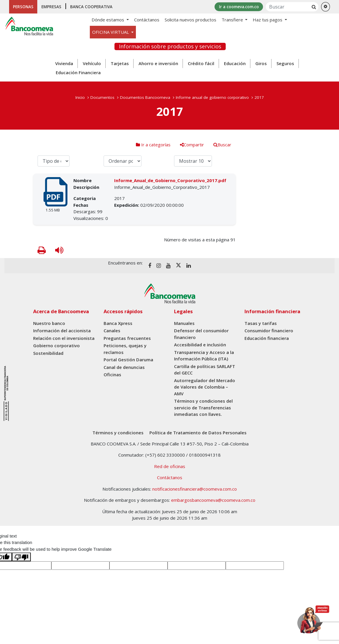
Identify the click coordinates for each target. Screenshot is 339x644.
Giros (261, 64)
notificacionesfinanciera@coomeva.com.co (195, 489)
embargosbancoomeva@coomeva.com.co (213, 500)
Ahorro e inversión (158, 64)
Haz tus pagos (268, 20)
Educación (235, 64)
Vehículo (92, 64)
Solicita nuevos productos (190, 20)
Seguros (285, 64)
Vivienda (64, 64)
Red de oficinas (170, 466)
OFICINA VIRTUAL (111, 32)
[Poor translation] (21, 557)
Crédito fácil (201, 64)
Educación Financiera (78, 73)
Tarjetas (120, 64)
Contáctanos (147, 20)
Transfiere (233, 20)
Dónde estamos (108, 20)
